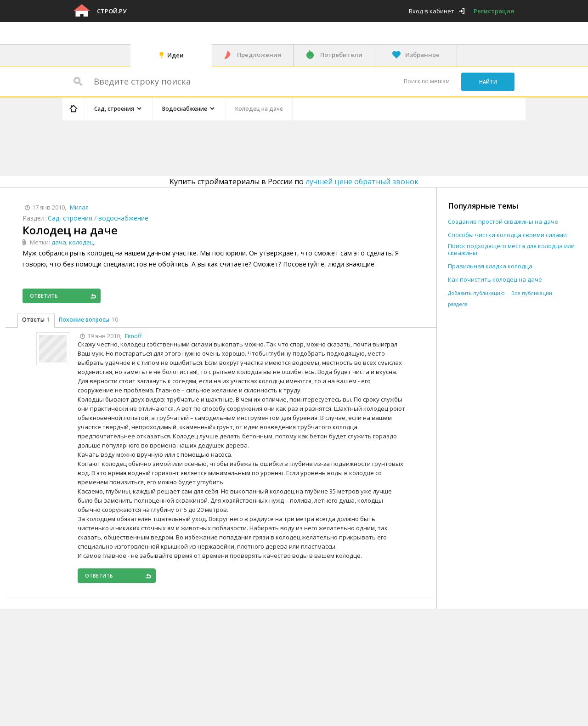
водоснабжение (123, 218)
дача (59, 242)
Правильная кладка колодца (490, 266)
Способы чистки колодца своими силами (507, 235)
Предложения (259, 55)
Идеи (175, 55)
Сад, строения (70, 218)
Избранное (422, 55)
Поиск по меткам (427, 81)
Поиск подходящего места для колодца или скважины (511, 250)
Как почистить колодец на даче (495, 280)
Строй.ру (112, 11)
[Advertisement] (236, 147)
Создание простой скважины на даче (503, 222)
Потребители (341, 55)
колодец (81, 242)
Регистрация (494, 11)
